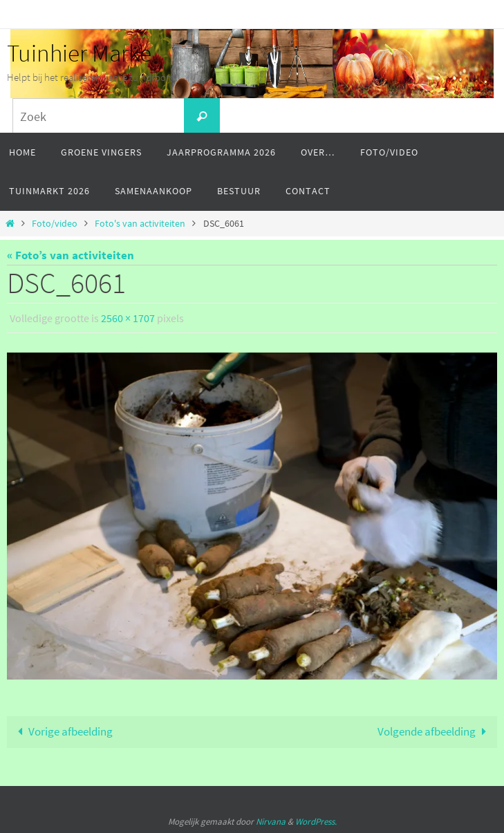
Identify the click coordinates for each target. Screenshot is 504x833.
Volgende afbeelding (435, 731)
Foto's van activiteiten (140, 224)
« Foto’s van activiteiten (71, 255)
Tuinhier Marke (79, 53)
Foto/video (55, 224)
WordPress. (316, 822)
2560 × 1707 (128, 318)
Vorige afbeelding (62, 731)
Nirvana (271, 822)
